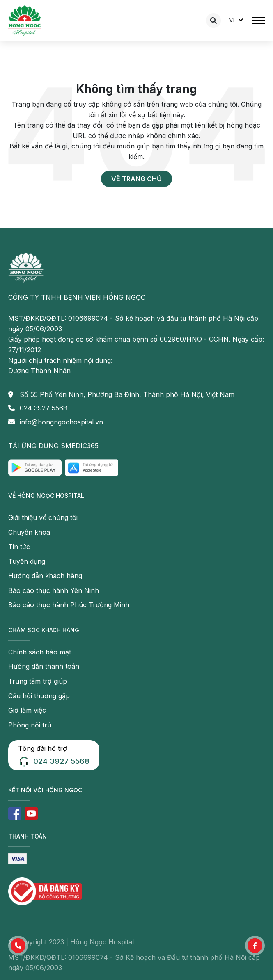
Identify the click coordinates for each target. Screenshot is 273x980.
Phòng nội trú (30, 725)
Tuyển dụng (27, 561)
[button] (18, 946)
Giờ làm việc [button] (27, 710)
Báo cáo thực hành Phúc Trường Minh (69, 605)
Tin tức (19, 547)
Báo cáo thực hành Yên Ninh (54, 590)
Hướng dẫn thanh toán (44, 666)
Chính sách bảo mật (40, 652)
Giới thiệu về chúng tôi (43, 517)
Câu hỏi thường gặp (39, 696)
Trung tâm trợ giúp (38, 681)
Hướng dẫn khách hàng (45, 576)
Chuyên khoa (29, 532)
